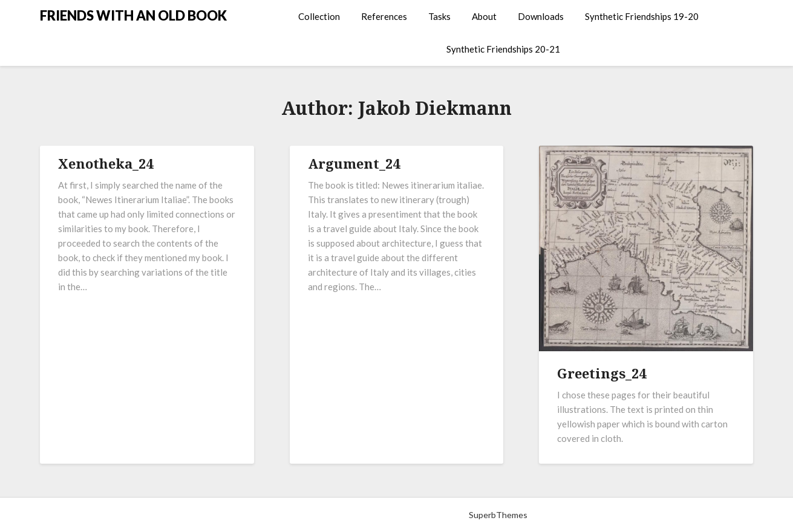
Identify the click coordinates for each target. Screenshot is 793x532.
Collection (319, 16)
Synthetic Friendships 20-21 (503, 49)
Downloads (541, 16)
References (384, 16)
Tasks (439, 16)
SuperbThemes (498, 515)
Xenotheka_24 (106, 163)
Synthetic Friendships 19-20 (642, 16)
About (484, 16)
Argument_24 (354, 163)
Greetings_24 (602, 373)
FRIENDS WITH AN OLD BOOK (133, 15)
